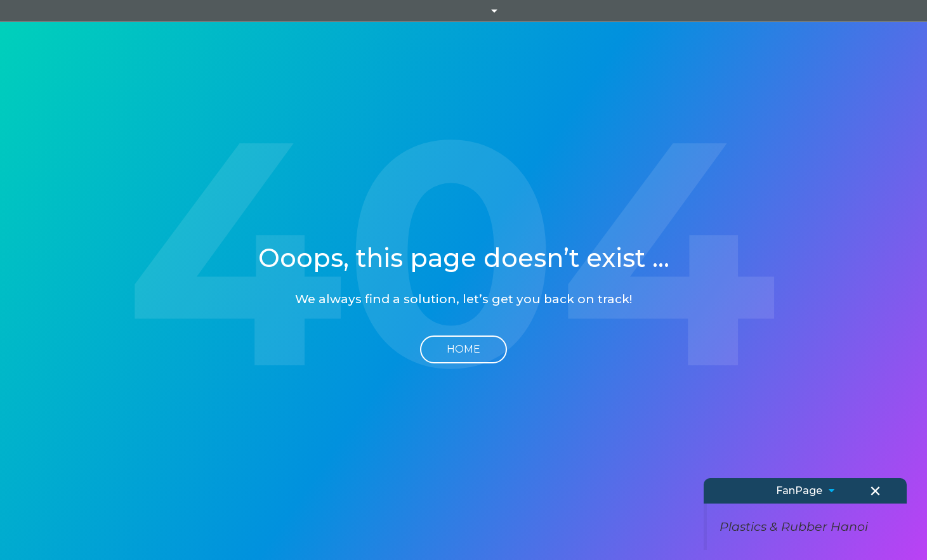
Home (463, 349)
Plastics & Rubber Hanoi (794, 526)
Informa (464, 11)
